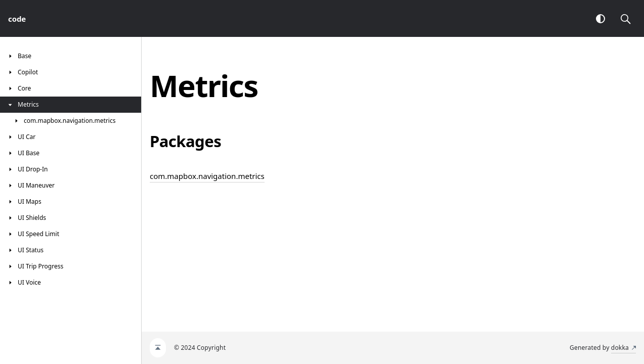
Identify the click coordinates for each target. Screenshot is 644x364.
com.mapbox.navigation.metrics (207, 176)
